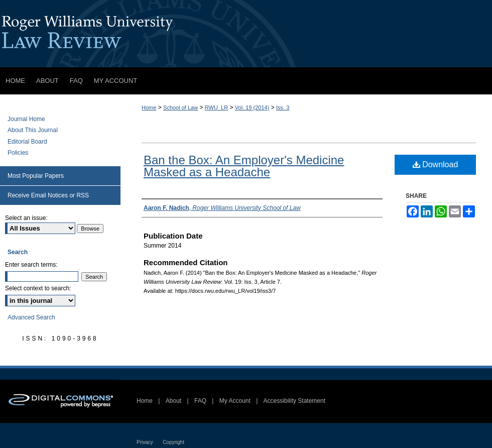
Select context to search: (38, 288)
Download (436, 164)
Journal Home (26, 119)
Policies (18, 153)
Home (149, 107)
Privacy (145, 442)
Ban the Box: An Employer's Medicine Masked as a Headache (244, 166)
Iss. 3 (283, 107)
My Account (235, 401)
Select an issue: (26, 218)
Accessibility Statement (294, 401)
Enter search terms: (31, 265)
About (173, 401)
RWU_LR (216, 107)
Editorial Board (27, 142)
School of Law (180, 107)
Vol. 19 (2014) (252, 107)
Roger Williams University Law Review (246, 34)
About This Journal (33, 130)
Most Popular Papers (36, 176)
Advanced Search (31, 317)
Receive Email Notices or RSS (48, 195)
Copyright (173, 442)
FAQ (200, 401)
